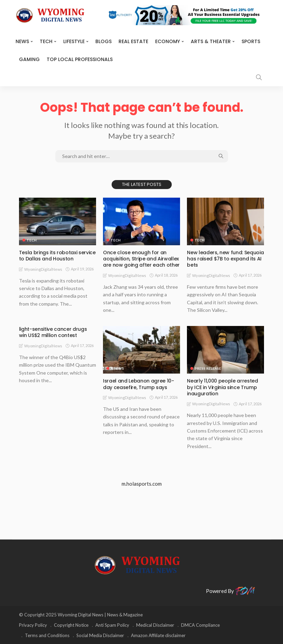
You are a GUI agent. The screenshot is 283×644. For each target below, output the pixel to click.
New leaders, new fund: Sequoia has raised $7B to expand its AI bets (225, 259)
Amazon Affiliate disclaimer (158, 635)
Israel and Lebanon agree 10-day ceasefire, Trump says (138, 384)
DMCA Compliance (200, 625)
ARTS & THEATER (211, 41)
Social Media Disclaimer (100, 635)
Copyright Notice (71, 625)
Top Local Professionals (80, 59)
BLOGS (103, 41)
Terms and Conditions (47, 635)
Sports (251, 41)
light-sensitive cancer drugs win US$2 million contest (58, 332)
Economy (168, 41)
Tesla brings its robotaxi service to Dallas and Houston (57, 256)
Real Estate (133, 41)
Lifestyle (74, 41)
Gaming (29, 59)
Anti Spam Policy (112, 625)
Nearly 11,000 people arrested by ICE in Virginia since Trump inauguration (222, 387)
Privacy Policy (33, 625)
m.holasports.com (142, 484)
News (22, 41)
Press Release (208, 368)
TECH (46, 41)
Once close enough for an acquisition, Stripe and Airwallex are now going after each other (141, 259)
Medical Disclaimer (155, 625)
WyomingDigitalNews (43, 269)
